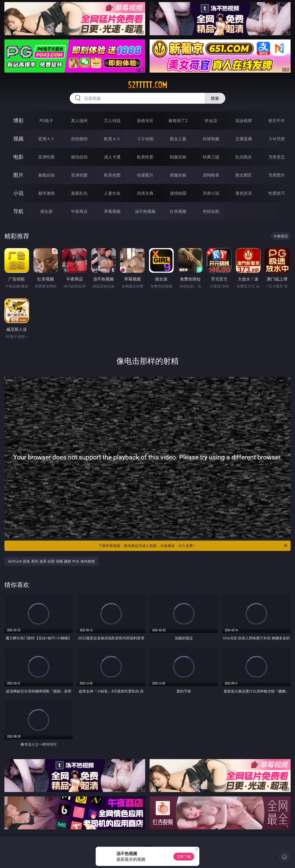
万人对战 (112, 121)
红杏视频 (178, 211)
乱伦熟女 (244, 157)
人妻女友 (112, 193)
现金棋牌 (244, 121)
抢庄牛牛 (277, 121)
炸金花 (211, 121)
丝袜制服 (211, 139)
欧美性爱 (145, 157)
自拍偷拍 (79, 139)
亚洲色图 (79, 175)
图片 (18, 175)
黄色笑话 (244, 193)
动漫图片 (145, 175)
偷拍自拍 (79, 157)
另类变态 (277, 157)
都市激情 (46, 193)
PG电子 (46, 121)
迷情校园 (178, 193)
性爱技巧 (277, 193)
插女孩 (46, 211)
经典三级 (211, 157)
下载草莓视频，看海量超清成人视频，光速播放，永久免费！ (193, 546)
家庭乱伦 (79, 193)
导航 (18, 211)
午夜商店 (79, 211)
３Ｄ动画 (145, 139)
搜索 (215, 98)
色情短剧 (211, 211)
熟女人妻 (178, 139)
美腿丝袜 (178, 175)
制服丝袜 (178, 157)
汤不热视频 (145, 211)
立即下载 (184, 856)
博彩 (18, 120)
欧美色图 (112, 175)
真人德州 (79, 121)
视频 (18, 139)
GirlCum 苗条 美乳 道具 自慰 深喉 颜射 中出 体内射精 (51, 561)
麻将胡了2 (178, 121)
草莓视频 (112, 211)
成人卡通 (112, 157)
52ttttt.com (147, 85)
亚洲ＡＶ (46, 139)
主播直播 (244, 139)
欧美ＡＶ (112, 139)
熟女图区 (244, 175)
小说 (18, 193)
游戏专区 (145, 121)
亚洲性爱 (46, 157)
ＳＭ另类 (277, 139)
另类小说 (211, 193)
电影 (18, 157)
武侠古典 (145, 193)
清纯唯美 (211, 175)
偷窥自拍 (46, 175)
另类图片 (277, 175)
